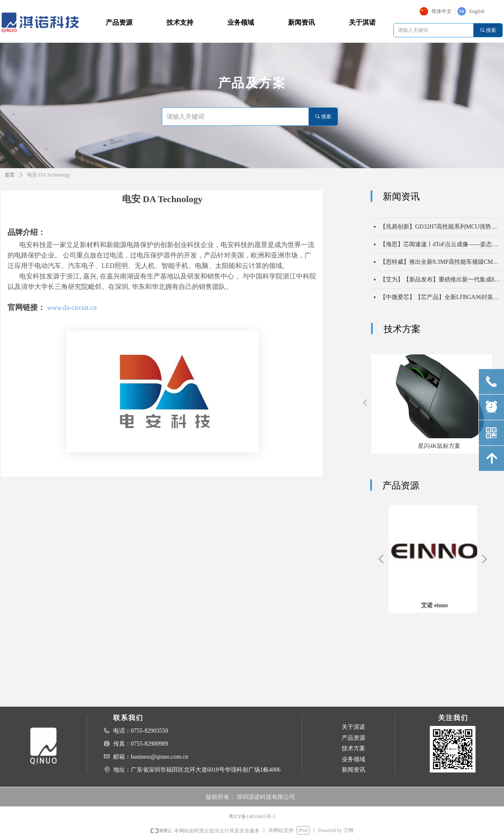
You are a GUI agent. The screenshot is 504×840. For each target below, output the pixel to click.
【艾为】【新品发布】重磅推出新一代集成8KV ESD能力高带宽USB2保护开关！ (441, 286)
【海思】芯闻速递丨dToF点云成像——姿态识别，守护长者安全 (441, 251)
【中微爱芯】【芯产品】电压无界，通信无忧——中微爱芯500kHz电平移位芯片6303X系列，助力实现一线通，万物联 (441, 216)
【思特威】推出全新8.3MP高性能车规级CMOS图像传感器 (441, 269)
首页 (10, 175)
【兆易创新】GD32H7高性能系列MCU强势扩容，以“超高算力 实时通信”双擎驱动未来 (441, 233)
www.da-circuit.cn (72, 308)
